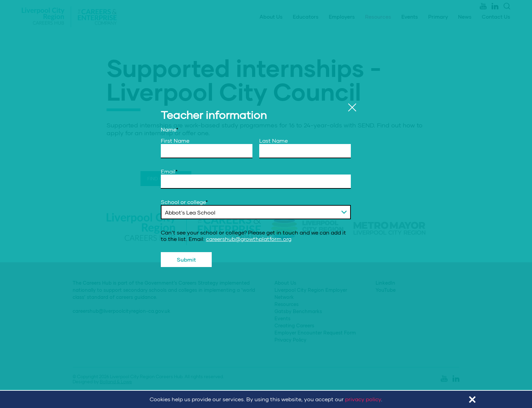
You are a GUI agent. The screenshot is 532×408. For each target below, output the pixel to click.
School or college (184, 202)
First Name (175, 141)
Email (169, 171)
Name (170, 129)
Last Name (273, 141)
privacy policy (363, 399)
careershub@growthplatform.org (249, 239)
